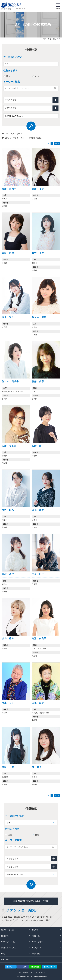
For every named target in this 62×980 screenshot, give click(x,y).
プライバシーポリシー (25, 973)
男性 (8, 76)
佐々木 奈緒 (39, 317)
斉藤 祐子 (38, 189)
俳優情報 (5, 936)
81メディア (37, 948)
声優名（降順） (36, 138)
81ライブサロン (39, 942)
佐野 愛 (37, 446)
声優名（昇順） (20, 138)
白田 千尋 (8, 767)
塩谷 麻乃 (8, 510)
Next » (57, 143)
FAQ (3, 954)
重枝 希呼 (8, 574)
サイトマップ (40, 973)
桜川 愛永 (8, 317)
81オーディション (9, 942)
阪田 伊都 (8, 253)
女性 (37, 76)
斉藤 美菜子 (9, 189)
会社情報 (5, 959)
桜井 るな (38, 253)
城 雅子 (37, 767)
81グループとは (8, 930)
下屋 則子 (38, 574)
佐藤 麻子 (38, 382)
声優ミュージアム (8, 948)
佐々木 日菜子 (10, 382)
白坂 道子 (38, 703)
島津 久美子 (39, 639)
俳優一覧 (51, 39)
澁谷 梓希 (8, 639)
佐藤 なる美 (9, 446)
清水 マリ (8, 703)
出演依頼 (36, 954)
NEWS (35, 930)
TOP (44, 39)
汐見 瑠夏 (38, 510)
